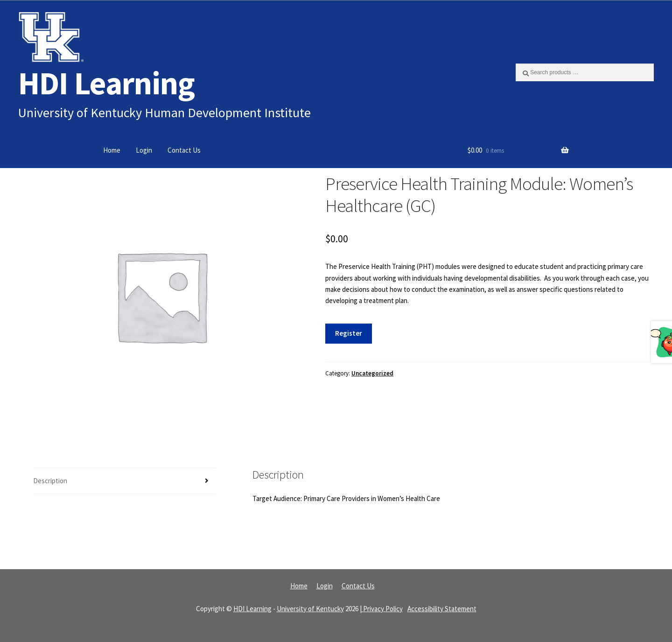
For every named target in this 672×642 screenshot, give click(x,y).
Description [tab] (50, 481)
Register (349, 333)
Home (112, 150)
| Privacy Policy (381, 609)
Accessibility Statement (442, 609)
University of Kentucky (310, 609)
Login (144, 150)
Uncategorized (372, 373)
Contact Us (184, 150)
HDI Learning (106, 83)
